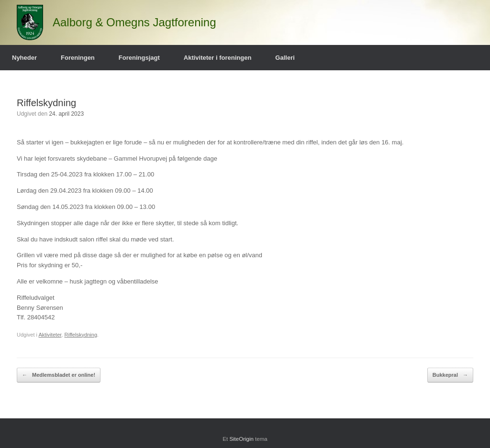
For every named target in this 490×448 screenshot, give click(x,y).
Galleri (285, 58)
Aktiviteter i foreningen (218, 58)
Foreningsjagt (139, 58)
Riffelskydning (81, 335)
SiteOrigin (241, 439)
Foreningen (78, 58)
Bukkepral (450, 375)
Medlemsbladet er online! (59, 375)
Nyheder (24, 58)
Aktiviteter (50, 335)
